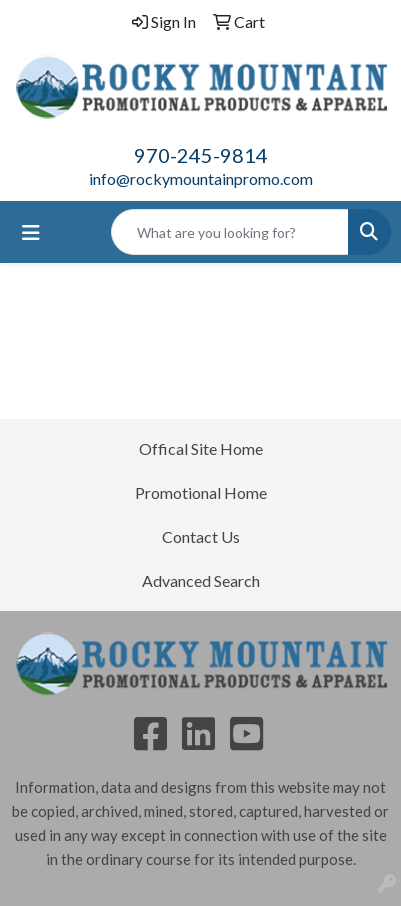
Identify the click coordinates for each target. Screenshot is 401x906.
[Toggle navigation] (31, 232)
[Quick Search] (230, 232)
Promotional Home (201, 492)
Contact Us (201, 536)
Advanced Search (201, 580)
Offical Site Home (201, 448)
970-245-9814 (201, 155)
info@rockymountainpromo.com (201, 178)
